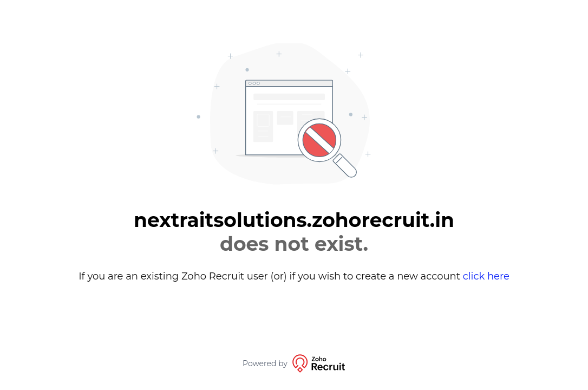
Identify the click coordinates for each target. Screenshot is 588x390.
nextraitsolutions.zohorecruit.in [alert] (294, 232)
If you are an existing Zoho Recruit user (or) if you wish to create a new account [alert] (294, 276)
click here (486, 276)
